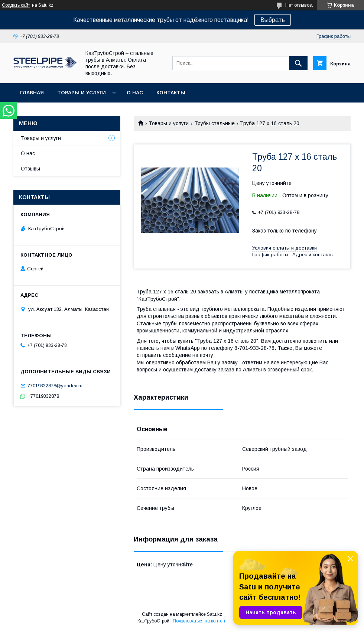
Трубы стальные (214, 123)
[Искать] (298, 63)
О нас (135, 93)
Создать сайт (16, 5)
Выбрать (273, 20)
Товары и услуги (82, 93)
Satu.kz (214, 614)
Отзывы (30, 169)
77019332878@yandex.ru (55, 386)
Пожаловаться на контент (200, 621)
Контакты (171, 93)
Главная (32, 93)
